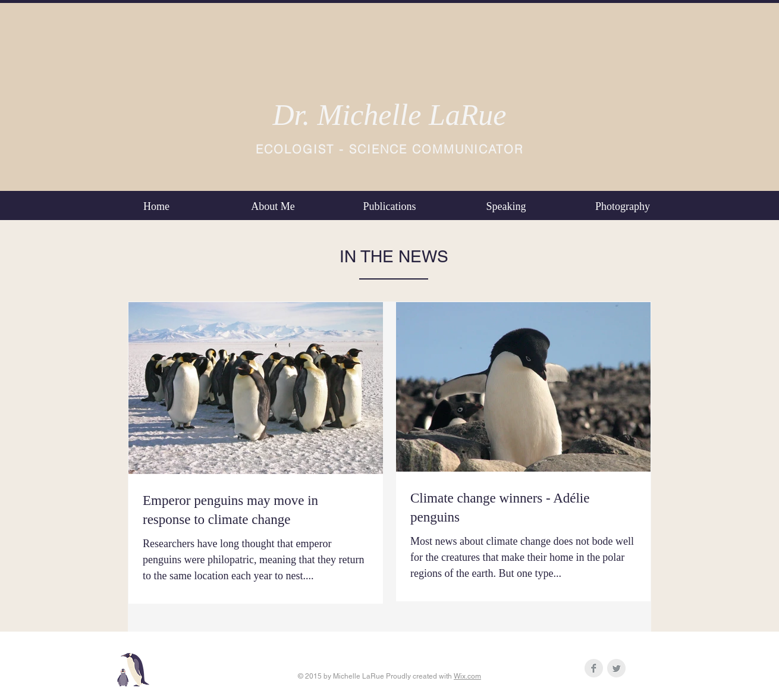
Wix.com (467, 676)
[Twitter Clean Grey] (616, 668)
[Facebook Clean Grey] (594, 668)
